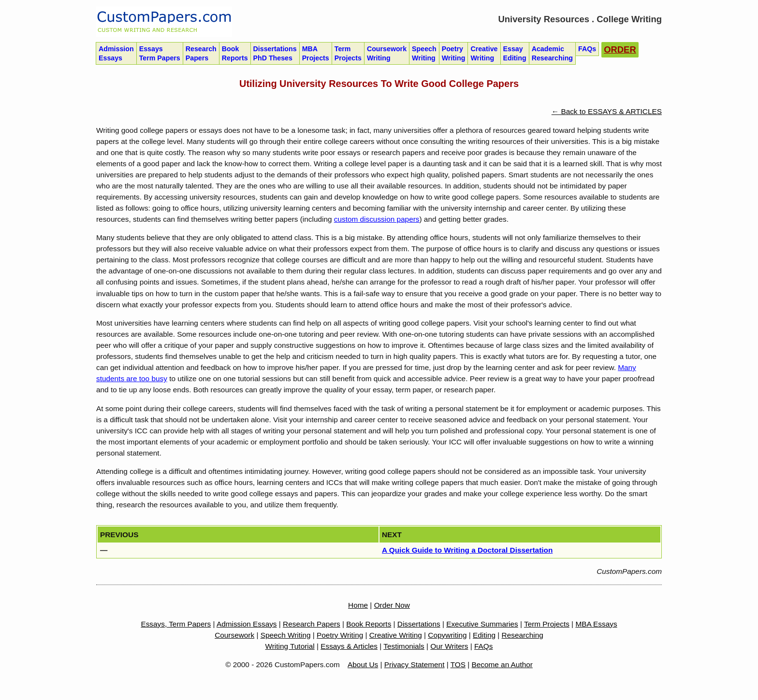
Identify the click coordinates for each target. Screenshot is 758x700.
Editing (484, 635)
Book (235, 54)
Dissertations (275, 54)
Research (201, 54)
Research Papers (312, 624)
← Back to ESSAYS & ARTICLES (607, 111)
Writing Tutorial (290, 646)
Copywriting (447, 635)
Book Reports (369, 624)
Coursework (387, 54)
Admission (116, 54)
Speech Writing (286, 635)
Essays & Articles (349, 646)
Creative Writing (396, 635)
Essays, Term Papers (176, 624)
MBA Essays (596, 624)
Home (358, 605)
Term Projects (547, 624)
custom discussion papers (377, 219)
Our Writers (449, 646)
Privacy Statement (415, 664)
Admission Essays (247, 624)
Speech (424, 54)
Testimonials (404, 646)
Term (348, 54)
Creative (484, 54)
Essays (160, 54)
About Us (363, 664)
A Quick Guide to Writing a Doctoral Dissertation (467, 550)
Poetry (454, 54)
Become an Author (502, 664)
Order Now (392, 605)
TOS (458, 664)
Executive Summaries (482, 624)
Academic (552, 54)
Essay (515, 54)
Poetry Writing (340, 635)
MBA (316, 54)
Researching (523, 635)
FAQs (483, 646)
